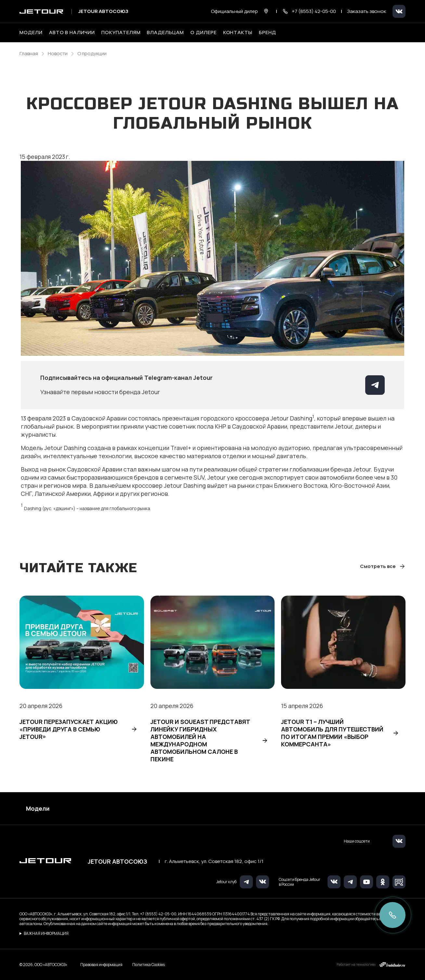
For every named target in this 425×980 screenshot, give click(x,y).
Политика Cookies (148, 965)
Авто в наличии (72, 32)
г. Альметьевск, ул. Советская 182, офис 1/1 (214, 861)
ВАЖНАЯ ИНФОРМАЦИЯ (46, 933)
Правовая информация (101, 965)
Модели (38, 808)
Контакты (238, 32)
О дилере (204, 32)
